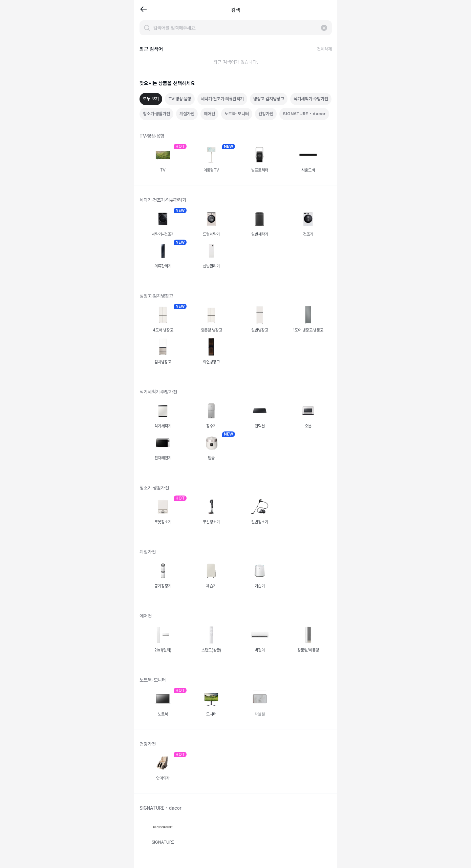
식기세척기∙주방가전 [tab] (311, 99)
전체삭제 (324, 49)
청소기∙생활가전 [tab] (156, 114)
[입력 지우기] (324, 28)
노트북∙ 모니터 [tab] (237, 114)
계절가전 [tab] (187, 114)
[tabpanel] (236, 495)
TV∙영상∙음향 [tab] (180, 99)
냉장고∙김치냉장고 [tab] (269, 99)
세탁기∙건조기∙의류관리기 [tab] (222, 99)
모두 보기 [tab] (151, 99)
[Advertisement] (67, 122)
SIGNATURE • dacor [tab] (304, 114)
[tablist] (236, 106)
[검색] (147, 28)
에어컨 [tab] (209, 114)
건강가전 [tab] (266, 114)
